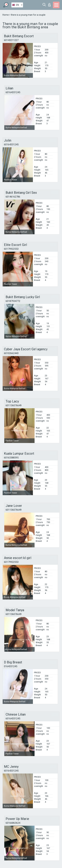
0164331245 (11, 666)
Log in (49, 5)
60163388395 (11, 458)
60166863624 (13, 823)
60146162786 (13, 197)
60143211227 (11, 40)
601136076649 (14, 405)
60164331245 (13, 92)
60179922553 (11, 249)
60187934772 (13, 301)
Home (6, 15)
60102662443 (11, 353)
